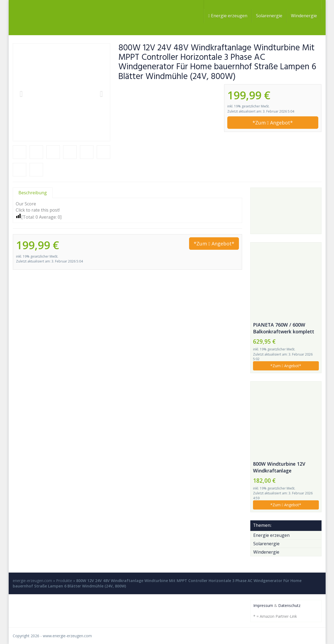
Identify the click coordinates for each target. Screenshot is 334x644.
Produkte (64, 581)
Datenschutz (289, 605)
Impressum (263, 605)
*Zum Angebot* (273, 123)
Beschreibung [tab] (33, 193)
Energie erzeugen (228, 16)
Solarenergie (269, 16)
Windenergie (304, 16)
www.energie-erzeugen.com (67, 636)
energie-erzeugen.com (32, 581)
